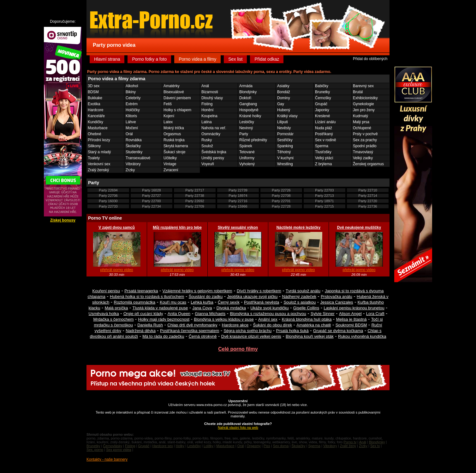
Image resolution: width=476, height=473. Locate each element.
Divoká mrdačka (231, 308)
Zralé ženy (348, 446)
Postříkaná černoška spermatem (190, 331)
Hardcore (95, 110)
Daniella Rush (150, 325)
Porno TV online (105, 218)
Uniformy (247, 158)
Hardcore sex (162, 446)
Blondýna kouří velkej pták (310, 336)
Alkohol (132, 86)
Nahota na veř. (214, 128)
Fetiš (168, 104)
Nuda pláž (324, 128)
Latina (207, 122)
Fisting (207, 104)
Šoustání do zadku (206, 297)
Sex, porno (95, 450)
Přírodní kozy (99, 140)
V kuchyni (285, 158)
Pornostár (285, 134)
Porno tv (350, 442)
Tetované (247, 152)
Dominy (284, 98)
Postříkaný (324, 134)
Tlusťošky (323, 152)
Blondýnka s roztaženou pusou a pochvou (268, 314)
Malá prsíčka (116, 308)
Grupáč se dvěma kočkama (338, 331)
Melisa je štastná (351, 319)
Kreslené (322, 116)
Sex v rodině (326, 140)
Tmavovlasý (363, 152)
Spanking (285, 146)
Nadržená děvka (141, 331)
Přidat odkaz (267, 59)
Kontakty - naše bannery (107, 459)
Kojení (169, 116)
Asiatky (283, 86)
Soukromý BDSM (351, 325)
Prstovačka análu (336, 297)
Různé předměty (253, 140)
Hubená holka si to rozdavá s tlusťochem (147, 297)
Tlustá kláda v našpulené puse (160, 308)
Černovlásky (113, 446)
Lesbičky (247, 122)
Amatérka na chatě (314, 325)
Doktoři (245, 98)
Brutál (358, 92)
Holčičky (133, 110)
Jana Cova (202, 308)
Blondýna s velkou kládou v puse (224, 319)
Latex (168, 122)
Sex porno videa (119, 450)
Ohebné (95, 134)
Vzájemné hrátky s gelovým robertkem (197, 291)
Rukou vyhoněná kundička (362, 336)
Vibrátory (133, 164)
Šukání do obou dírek (273, 325)
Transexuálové (138, 158)
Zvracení (171, 170)
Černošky (323, 98)
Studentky (134, 152)
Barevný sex (363, 86)
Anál (205, 86)
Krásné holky (250, 116)
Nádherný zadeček (299, 297)
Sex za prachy (365, 140)
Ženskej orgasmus (368, 164)
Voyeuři (208, 164)
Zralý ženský (98, 170)
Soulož (207, 146)
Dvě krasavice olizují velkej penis (251, 336)
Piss (267, 446)
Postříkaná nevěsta (262, 302)
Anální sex (268, 319)
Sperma (322, 146)
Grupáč (321, 104)
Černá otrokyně (203, 336)
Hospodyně (249, 110)
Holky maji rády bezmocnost (164, 319)
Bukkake (95, 98)
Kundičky (95, 122)
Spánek (246, 146)
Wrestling (285, 164)
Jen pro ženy (364, 110)
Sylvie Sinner (323, 314)
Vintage (170, 164)
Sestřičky (285, 140)
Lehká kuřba (202, 302)
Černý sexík (229, 302)
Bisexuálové (174, 92)
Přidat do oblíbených (370, 59)
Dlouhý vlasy (212, 98)
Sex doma (281, 446)
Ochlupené (362, 128)
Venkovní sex (99, 164)
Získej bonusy (63, 220)
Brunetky (322, 92)
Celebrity (133, 98)
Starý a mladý (99, 152)
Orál (129, 134)
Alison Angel (350, 314)
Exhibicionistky (365, 98)
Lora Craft (375, 314)
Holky (180, 446)
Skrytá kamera (176, 146)
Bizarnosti (210, 92)
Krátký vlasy (287, 116)
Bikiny (131, 92)
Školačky (133, 146)
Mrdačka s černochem (113, 319)
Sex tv (375, 446)
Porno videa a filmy (197, 59)
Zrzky (130, 170)
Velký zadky (363, 158)
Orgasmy (254, 446)
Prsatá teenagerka (141, 291)
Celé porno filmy (238, 349)
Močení (132, 128)
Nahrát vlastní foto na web (238, 428)
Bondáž (284, 92)
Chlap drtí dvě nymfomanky (192, 325)
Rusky (207, 140)
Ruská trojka (174, 140)
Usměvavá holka (104, 314)
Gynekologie (363, 104)
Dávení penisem (177, 98)
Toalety (94, 158)
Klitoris (131, 116)
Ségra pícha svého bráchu (247, 331)
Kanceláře (96, 116)
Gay (281, 104)
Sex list (235, 59)
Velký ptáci (324, 158)
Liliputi (283, 122)
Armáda (246, 86)
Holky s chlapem (177, 110)
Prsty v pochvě (365, 134)
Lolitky (208, 446)
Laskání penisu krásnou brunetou (354, 308)
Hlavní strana (107, 59)
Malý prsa (361, 122)
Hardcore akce (235, 325)
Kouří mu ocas (173, 302)
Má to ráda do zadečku (163, 336)
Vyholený (247, 164)
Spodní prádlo (365, 146)
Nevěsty (284, 128)
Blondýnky (248, 92)
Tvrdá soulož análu (303, 291)
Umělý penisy (213, 158)
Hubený (284, 110)
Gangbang (248, 104)
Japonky (322, 110)
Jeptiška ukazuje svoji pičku (253, 297)
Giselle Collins (306, 308)
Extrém (132, 104)
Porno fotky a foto (149, 59)
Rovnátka (134, 140)
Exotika (94, 104)
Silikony (94, 146)
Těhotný (284, 152)
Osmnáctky (211, 134)
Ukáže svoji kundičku (269, 308)
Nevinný (246, 128)
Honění (208, 110)
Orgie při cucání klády (143, 314)
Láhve (131, 122)
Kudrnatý (360, 116)
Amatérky (172, 86)
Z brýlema (323, 164)
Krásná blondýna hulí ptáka (307, 319)
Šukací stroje (174, 152)
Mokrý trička (174, 128)
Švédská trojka (214, 152)
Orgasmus (172, 134)
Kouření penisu (106, 291)
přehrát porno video (116, 270)
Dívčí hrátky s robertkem (259, 291)
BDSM (93, 92)
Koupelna (209, 116)
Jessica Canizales (337, 302)
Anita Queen (179, 314)
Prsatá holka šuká (292, 331)
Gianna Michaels (210, 314)
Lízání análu (325, 122)
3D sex (94, 86)
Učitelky (170, 158)
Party (244, 134)
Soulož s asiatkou (300, 302)
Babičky (322, 86)
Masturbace (98, 128)
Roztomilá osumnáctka (135, 302)
